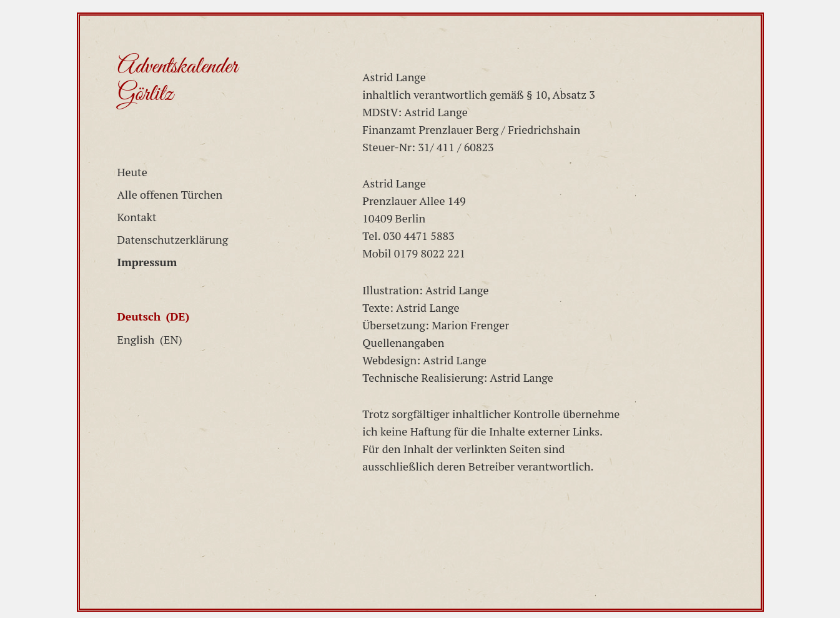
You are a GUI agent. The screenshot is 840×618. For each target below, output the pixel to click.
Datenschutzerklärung (173, 239)
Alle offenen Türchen (170, 194)
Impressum (147, 262)
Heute (132, 172)
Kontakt (137, 217)
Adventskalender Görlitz (177, 81)
